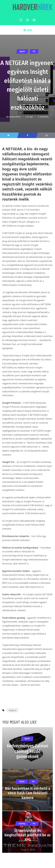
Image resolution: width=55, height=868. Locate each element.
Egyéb (22, 51)
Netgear (13, 710)
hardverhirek (15, 117)
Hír (34, 51)
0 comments (43, 117)
